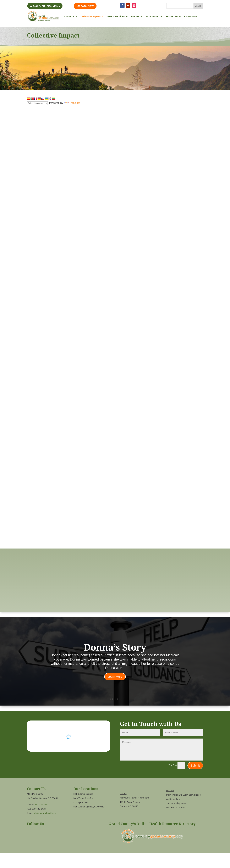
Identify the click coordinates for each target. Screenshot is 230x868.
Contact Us (191, 16)
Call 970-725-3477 (47, 6)
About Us (69, 16)
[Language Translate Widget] (37, 103)
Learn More (115, 677)
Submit (195, 766)
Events (135, 16)
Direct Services (116, 16)
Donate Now (85, 6)
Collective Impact (91, 16)
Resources (172, 16)
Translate (72, 103)
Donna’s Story (115, 647)
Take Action (152, 16)
